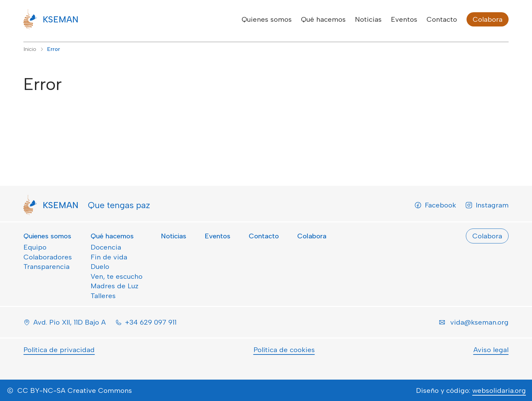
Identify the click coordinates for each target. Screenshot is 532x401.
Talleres (103, 296)
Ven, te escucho (117, 276)
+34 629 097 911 (151, 322)
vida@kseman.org (479, 322)
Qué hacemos (323, 19)
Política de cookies (284, 350)
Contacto (442, 19)
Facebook (435, 205)
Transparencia (46, 267)
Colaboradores (48, 257)
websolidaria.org (499, 390)
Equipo (35, 247)
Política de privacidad (59, 350)
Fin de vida (109, 257)
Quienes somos (267, 19)
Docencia (106, 247)
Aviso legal (491, 350)
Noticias (368, 19)
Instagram (487, 205)
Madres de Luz (115, 286)
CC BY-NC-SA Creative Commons (75, 390)
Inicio (30, 49)
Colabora (488, 19)
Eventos (404, 19)
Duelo (100, 267)
